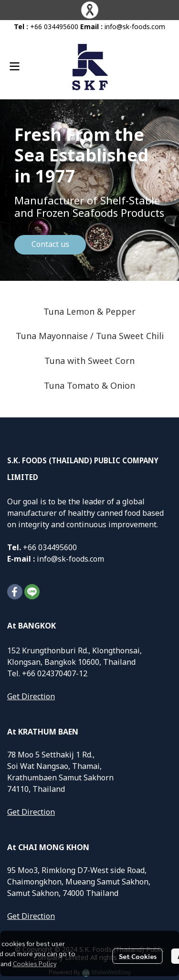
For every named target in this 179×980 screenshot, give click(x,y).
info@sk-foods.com (135, 27)
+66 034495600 (54, 27)
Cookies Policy (35, 963)
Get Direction (31, 697)
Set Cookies (138, 956)
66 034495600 (52, 548)
